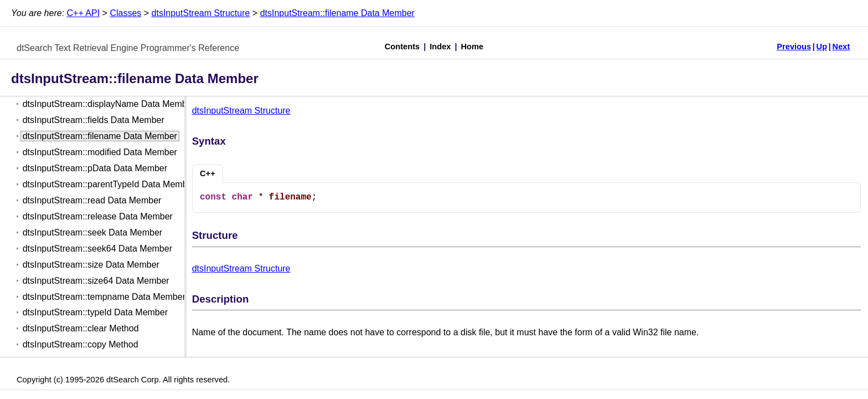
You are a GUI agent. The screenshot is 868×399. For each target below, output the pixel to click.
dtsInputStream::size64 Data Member (96, 281)
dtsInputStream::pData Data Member (95, 168)
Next (841, 47)
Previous (794, 47)
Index (440, 47)
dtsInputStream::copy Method (81, 344)
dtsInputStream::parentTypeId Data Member (109, 184)
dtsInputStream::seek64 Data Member (97, 249)
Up (822, 47)
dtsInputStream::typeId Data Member (95, 312)
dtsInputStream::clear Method (81, 328)
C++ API (84, 13)
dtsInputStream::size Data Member (91, 265)
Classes (125, 13)
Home (472, 47)
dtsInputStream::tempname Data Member (104, 297)
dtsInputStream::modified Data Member (100, 152)
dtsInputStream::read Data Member (92, 200)
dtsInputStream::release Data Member (98, 216)
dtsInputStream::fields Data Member (94, 120)
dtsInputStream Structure (201, 13)
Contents (402, 47)
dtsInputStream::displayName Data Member (109, 104)
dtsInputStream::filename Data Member (337, 13)
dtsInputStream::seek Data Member (93, 232)
